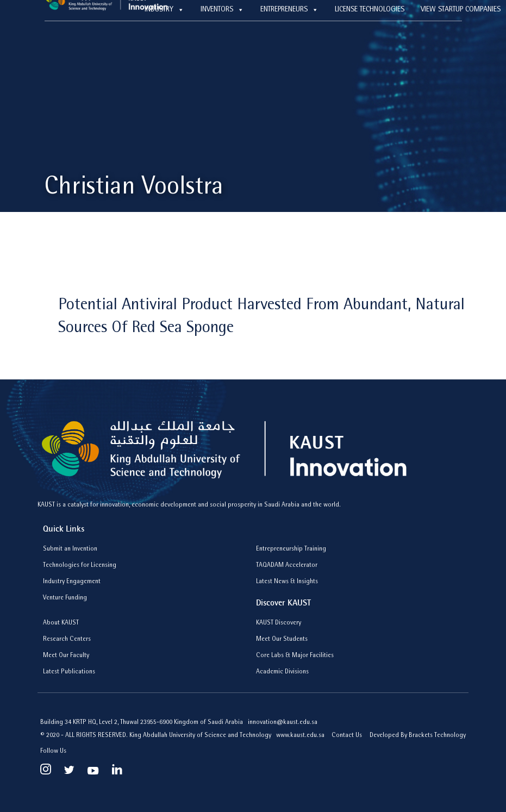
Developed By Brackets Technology (418, 736)
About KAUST (61, 623)
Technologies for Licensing (80, 566)
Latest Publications (69, 672)
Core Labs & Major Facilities (295, 656)
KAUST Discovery (279, 623)
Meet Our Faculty (66, 656)
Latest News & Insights (287, 582)
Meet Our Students (282, 640)
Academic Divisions (282, 672)
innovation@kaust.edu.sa (283, 723)
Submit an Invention (70, 549)
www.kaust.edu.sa (301, 736)
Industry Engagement (72, 582)
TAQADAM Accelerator (287, 566)
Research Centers (67, 640)
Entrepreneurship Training (291, 549)
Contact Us (347, 736)
